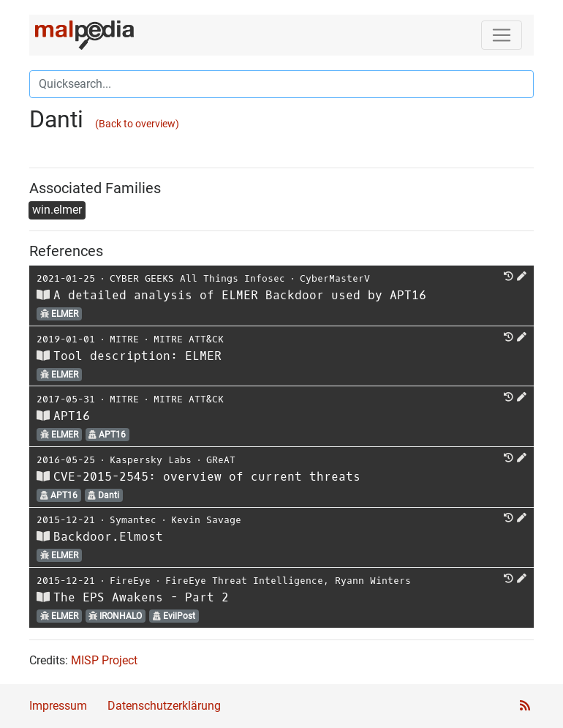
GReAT (221, 460)
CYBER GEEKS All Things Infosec (197, 278)
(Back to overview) (137, 124)
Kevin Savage (206, 520)
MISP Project (104, 660)
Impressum (58, 706)
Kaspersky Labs (151, 460)
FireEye (130, 581)
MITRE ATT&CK (189, 339)
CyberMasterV (335, 278)
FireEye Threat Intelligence (244, 581)
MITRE (124, 339)
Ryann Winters (373, 581)
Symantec (133, 520)
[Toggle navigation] (502, 35)
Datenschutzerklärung (164, 706)
